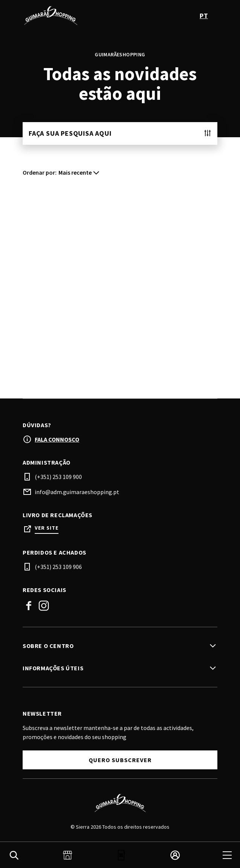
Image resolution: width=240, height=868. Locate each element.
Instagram (44, 606)
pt (204, 16)
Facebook (29, 606)
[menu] (227, 855)
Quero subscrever (120, 760)
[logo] (72, 15)
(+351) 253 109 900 (58, 477)
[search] (14, 855)
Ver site (47, 528)
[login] (175, 855)
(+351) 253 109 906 (58, 567)
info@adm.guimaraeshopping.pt (77, 492)
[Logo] (120, 803)
